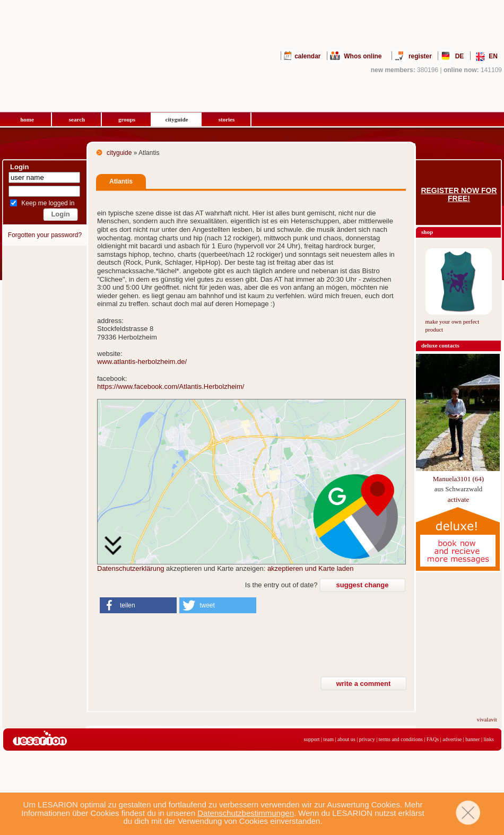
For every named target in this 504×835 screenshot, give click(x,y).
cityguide (177, 119)
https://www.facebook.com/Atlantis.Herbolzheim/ (171, 386)
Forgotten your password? (45, 235)
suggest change (363, 585)
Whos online (363, 56)
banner (472, 739)
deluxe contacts (440, 345)
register (420, 56)
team (329, 739)
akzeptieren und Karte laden (311, 568)
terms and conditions (401, 739)
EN (493, 56)
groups (127, 119)
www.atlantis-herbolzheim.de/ (142, 362)
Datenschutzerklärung (131, 568)
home (27, 119)
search (77, 119)
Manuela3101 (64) (458, 479)
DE (460, 56)
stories (227, 119)
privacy (367, 739)
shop (427, 232)
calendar (307, 56)
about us (346, 739)
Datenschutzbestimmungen (246, 813)
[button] (138, 605)
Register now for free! (459, 195)
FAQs (433, 739)
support (312, 739)
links (489, 739)
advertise (452, 739)
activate (458, 499)
